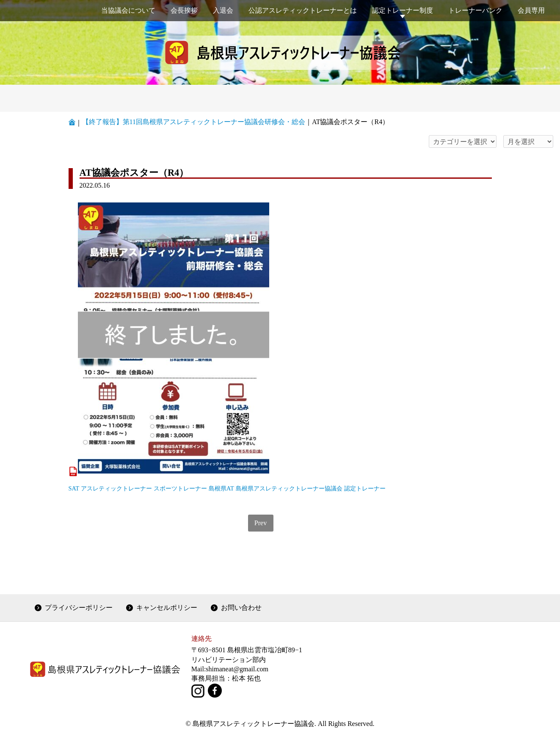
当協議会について (128, 10)
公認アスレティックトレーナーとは (303, 10)
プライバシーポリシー (79, 608)
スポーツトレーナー (180, 488)
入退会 (223, 10)
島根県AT (221, 488)
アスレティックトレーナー (116, 488)
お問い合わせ (241, 608)
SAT (74, 488)
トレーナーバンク (475, 10)
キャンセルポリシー (167, 608)
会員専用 (531, 10)
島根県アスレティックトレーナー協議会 (289, 488)
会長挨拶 (184, 10)
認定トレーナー (365, 488)
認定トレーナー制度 (403, 10)
